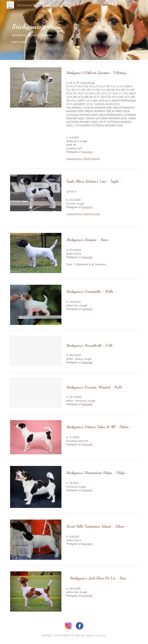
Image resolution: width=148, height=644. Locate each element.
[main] (74, 30)
